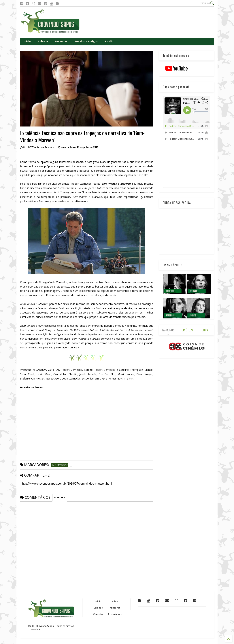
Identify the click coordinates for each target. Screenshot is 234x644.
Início (27, 41)
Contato (98, 614)
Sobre (43, 41)
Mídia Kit (115, 608)
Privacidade (115, 614)
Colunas (98, 608)
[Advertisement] (147, 22)
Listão (109, 41)
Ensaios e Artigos (86, 41)
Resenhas (61, 41)
